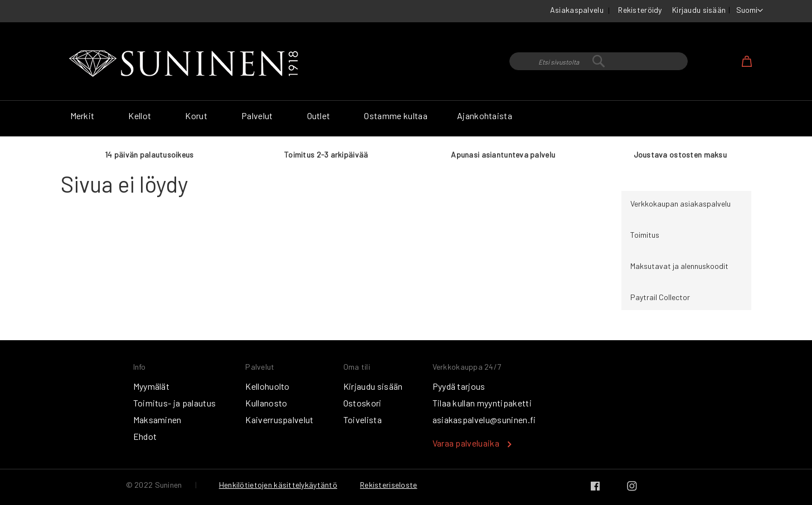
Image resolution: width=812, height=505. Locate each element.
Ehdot (145, 436)
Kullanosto (266, 403)
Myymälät (152, 386)
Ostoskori (363, 403)
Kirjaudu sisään (699, 10)
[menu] (406, 119)
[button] (750, 11)
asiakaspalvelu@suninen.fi (484, 420)
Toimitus (645, 235)
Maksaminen (157, 420)
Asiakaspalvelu (577, 10)
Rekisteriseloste (388, 485)
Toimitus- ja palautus (175, 403)
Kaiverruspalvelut (279, 420)
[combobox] (599, 61)
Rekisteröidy (640, 10)
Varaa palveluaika (466, 443)
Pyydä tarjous (459, 386)
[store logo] (186, 64)
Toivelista (363, 420)
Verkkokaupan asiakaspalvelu (680, 204)
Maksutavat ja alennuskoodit (679, 266)
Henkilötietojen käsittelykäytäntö (278, 485)
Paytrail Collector (660, 297)
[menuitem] (85, 116)
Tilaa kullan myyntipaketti (482, 403)
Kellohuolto (268, 386)
